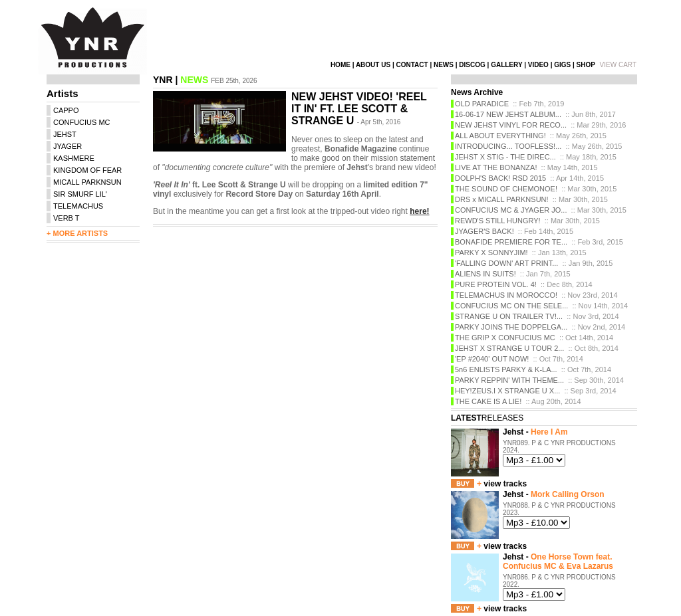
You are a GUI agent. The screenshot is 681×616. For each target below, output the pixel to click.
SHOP (586, 65)
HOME (340, 65)
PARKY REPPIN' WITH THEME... (509, 380)
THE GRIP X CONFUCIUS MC (505, 338)
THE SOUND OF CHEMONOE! (506, 189)
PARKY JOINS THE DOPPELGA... (511, 327)
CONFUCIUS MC (82, 122)
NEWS (444, 65)
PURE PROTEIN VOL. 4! (496, 284)
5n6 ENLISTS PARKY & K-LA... (506, 369)
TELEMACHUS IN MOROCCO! (506, 295)
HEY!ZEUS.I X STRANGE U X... (507, 391)
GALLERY (506, 65)
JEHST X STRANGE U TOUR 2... (509, 348)
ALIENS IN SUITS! (485, 274)
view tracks (505, 484)
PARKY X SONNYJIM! (491, 253)
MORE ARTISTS (80, 233)
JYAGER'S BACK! (484, 231)
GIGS (562, 65)
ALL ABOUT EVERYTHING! (500, 136)
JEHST (65, 134)
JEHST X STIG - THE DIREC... (505, 157)
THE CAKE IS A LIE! (488, 401)
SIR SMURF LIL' (80, 194)
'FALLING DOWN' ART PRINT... (506, 263)
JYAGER (68, 146)
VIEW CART (618, 65)
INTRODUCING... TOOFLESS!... (508, 146)
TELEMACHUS (78, 206)
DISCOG (472, 65)
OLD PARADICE (482, 104)
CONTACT (412, 65)
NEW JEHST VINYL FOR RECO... (511, 125)
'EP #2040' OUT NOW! (492, 359)
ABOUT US (373, 65)
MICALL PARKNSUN (87, 182)
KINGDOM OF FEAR (87, 170)
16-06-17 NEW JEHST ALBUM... (508, 114)
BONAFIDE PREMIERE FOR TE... (511, 242)
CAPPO (66, 110)
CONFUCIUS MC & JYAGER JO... (511, 210)
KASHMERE (74, 158)
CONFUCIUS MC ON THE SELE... (511, 306)
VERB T (67, 218)
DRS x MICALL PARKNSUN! (502, 199)
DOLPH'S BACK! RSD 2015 (500, 178)
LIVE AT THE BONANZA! (496, 167)
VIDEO (538, 65)
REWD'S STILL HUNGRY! (498, 221)
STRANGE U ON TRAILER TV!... (509, 316)
